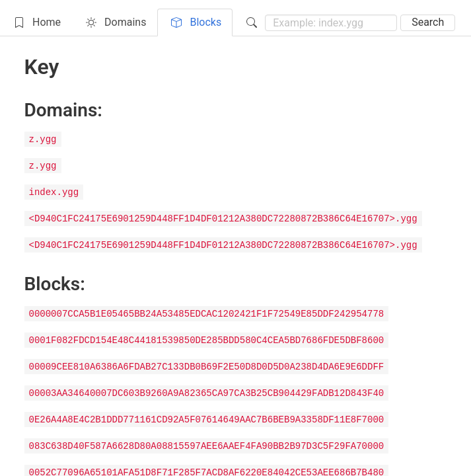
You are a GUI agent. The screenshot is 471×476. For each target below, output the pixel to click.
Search (428, 22)
